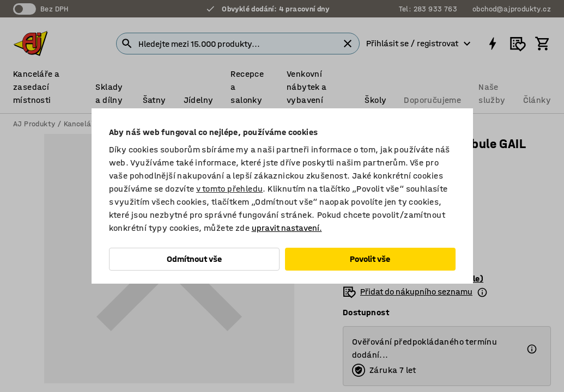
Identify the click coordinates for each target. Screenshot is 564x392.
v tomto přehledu (229, 189)
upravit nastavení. (287, 228)
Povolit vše (370, 259)
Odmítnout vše (194, 259)
